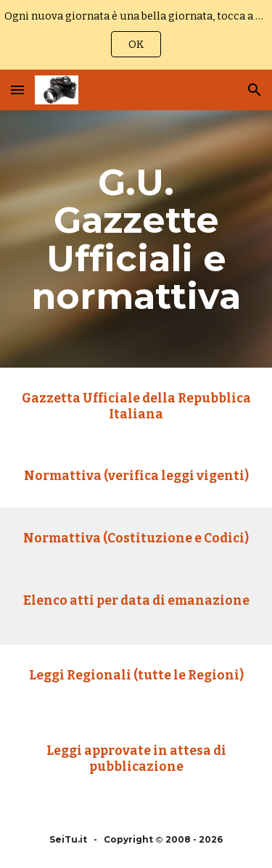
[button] (17, 90)
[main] (136, 239)
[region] (136, 35)
